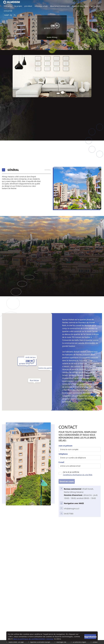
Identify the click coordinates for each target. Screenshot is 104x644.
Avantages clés (61, 642)
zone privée (8, 11)
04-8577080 (69, 514)
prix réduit (28, 6)
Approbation (90, 637)
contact (95, 642)
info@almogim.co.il (71, 509)
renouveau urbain (41, 6)
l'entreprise (8, 6)
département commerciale (60, 6)
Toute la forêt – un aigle (16, 642)
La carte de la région (79, 642)
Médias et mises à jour (80, 6)
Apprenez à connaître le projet (40, 642)
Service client (95, 6)
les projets (18, 6)
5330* (8, 15)
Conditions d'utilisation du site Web (78, 475)
